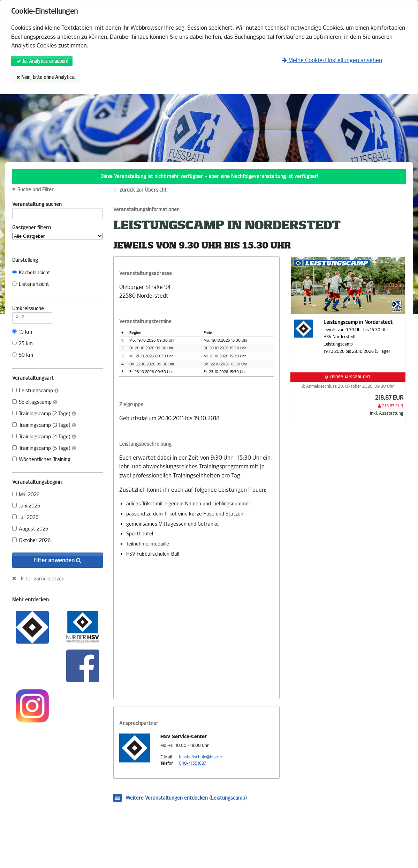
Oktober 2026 (31, 540)
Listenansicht (31, 284)
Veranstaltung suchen (58, 206)
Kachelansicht (31, 273)
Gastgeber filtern (58, 232)
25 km (22, 344)
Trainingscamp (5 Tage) (44, 448)
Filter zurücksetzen (43, 579)
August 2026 (30, 529)
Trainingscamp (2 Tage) (44, 414)
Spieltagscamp (35, 402)
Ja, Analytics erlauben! (42, 61)
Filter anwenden (57, 560)
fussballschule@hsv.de (200, 757)
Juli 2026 (25, 517)
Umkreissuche (32, 310)
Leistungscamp (35, 391)
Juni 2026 (26, 506)
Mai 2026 (26, 495)
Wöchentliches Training (41, 459)
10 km (22, 332)
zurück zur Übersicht (143, 190)
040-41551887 (192, 763)
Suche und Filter (36, 190)
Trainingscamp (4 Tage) (44, 437)
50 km (23, 355)
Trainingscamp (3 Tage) (44, 425)
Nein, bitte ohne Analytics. (46, 77)
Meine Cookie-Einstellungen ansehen (332, 60)
